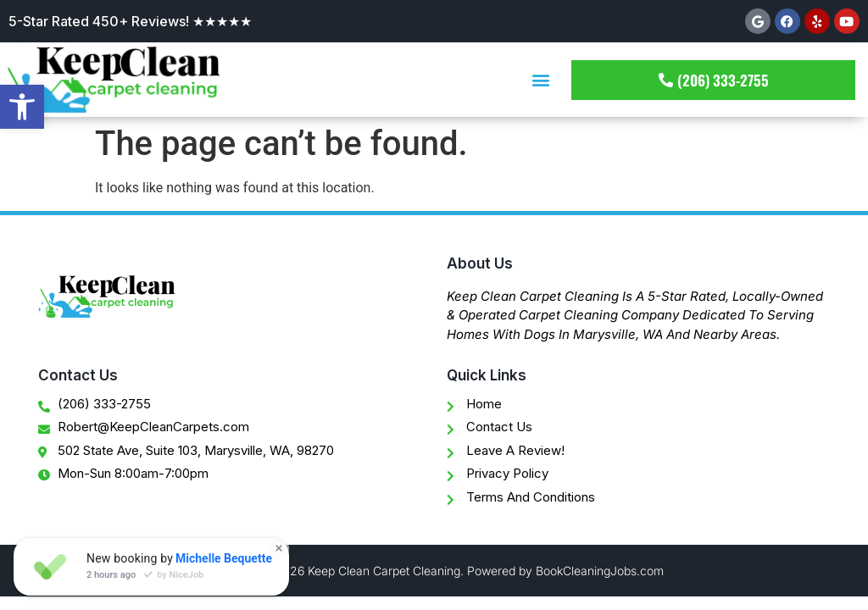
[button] (540, 80)
